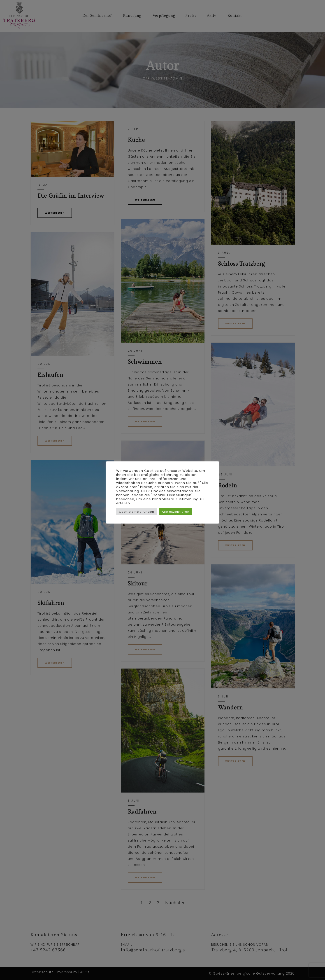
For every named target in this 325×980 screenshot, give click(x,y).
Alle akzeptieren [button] (176, 512)
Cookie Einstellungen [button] (137, 512)
